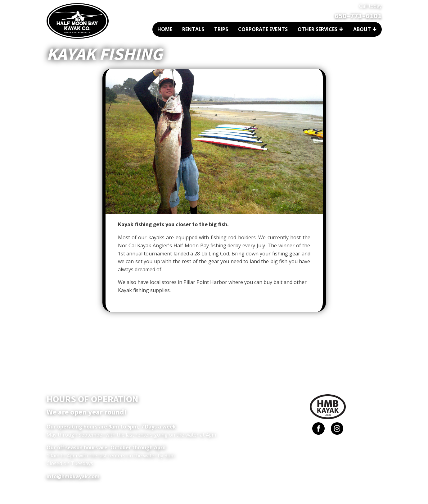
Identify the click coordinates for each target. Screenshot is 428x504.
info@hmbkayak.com (73, 476)
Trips (221, 29)
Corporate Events (263, 29)
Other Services (320, 29)
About (365, 29)
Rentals (193, 29)
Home (165, 29)
